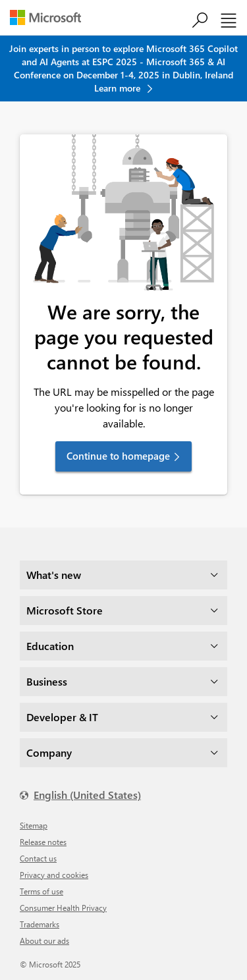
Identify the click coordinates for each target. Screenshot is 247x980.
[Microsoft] (50, 19)
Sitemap (34, 825)
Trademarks (40, 924)
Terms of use (41, 891)
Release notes (43, 842)
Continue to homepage (118, 456)
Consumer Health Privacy (63, 908)
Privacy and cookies (54, 875)
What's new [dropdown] (54, 575)
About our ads (44, 940)
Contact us (38, 858)
